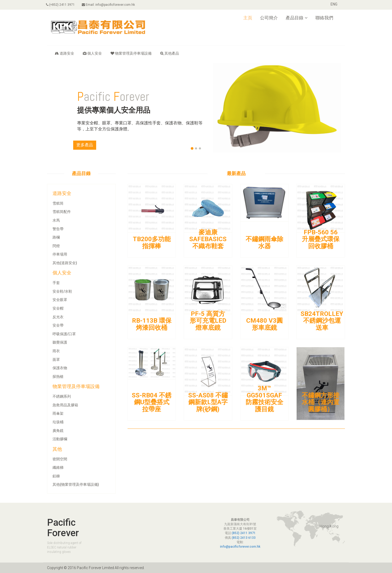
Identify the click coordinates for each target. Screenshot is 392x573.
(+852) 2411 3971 (61, 5)
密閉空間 (60, 459)
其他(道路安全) (65, 263)
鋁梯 (56, 476)
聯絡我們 (324, 18)
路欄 (56, 237)
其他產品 (170, 53)
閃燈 (56, 246)
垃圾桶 (58, 422)
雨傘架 (58, 413)
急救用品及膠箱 (65, 405)
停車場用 (60, 254)
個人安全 (92, 53)
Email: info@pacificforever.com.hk (111, 5)
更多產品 (85, 145)
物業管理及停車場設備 (131, 53)
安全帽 (58, 308)
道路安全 (65, 53)
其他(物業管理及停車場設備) (76, 484)
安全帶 (58, 325)
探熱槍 (58, 377)
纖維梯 (58, 467)
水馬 (56, 220)
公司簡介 (269, 18)
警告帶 (58, 229)
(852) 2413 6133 (244, 538)
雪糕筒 (58, 203)
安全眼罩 (60, 300)
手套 (56, 283)
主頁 (248, 18)
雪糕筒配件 (62, 212)
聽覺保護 (60, 342)
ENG (334, 4)
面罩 (56, 360)
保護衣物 (60, 368)
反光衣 (58, 317)
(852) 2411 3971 (244, 533)
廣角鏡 (58, 431)
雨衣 (56, 351)
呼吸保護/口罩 (64, 334)
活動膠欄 (60, 439)
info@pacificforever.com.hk (240, 547)
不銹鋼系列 (62, 396)
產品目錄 (297, 18)
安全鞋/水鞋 (62, 291)
